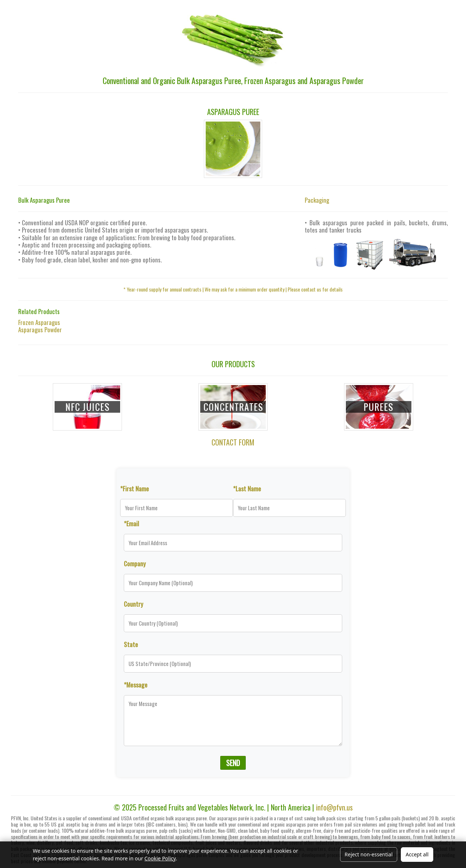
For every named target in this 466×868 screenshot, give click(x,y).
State (131, 644)
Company (135, 563)
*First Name (135, 488)
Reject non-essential (369, 854)
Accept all (417, 854)
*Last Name (247, 488)
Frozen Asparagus (39, 322)
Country (133, 604)
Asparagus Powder (40, 330)
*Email (131, 523)
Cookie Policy (160, 858)
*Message (136, 685)
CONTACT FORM (233, 442)
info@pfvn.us (334, 807)
